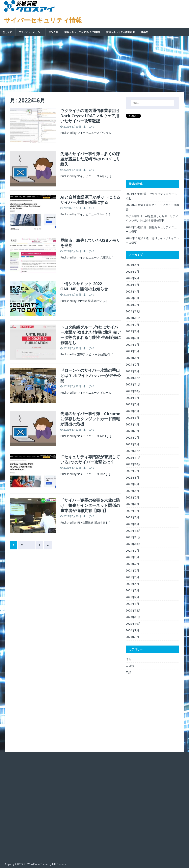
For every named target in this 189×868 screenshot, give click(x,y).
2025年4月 (132, 291)
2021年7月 (132, 564)
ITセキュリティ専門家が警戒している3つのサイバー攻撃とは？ (90, 459)
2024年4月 (132, 358)
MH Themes (59, 864)
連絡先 (145, 32)
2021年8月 (132, 557)
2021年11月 (133, 537)
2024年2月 (132, 364)
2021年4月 (132, 584)
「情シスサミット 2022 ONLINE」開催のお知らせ (84, 286)
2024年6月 (132, 345)
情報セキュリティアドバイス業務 (82, 32)
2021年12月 (133, 531)
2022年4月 (132, 504)
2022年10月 (133, 464)
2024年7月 (132, 338)
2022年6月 (132, 491)
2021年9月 (132, 551)
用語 (128, 672)
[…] (111, 133)
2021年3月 (132, 590)
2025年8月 (132, 285)
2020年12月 (133, 610)
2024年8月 (132, 331)
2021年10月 (133, 544)
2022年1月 (132, 524)
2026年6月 (132, 265)
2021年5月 (132, 577)
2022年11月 (133, 458)
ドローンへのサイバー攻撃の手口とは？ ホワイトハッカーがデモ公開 (91, 375)
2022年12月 (133, 451)
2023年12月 (133, 378)
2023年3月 (132, 431)
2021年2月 (132, 597)
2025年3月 (132, 298)
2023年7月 (132, 404)
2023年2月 (132, 437)
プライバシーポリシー (31, 32)
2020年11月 (133, 617)
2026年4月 (132, 278)
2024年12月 (133, 311)
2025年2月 (132, 305)
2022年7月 (132, 484)
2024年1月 (132, 371)
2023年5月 (132, 418)
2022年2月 (132, 517)
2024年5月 (132, 351)
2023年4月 (132, 424)
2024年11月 (133, 318)
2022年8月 (132, 477)
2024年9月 (132, 325)
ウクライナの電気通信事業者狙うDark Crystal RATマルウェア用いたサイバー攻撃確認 (90, 116)
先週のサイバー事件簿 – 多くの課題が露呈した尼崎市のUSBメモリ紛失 (90, 159)
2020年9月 (132, 630)
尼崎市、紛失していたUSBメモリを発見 (90, 243)
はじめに (8, 32)
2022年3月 (132, 511)
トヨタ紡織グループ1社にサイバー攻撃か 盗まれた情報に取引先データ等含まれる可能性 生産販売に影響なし (91, 335)
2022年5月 (132, 497)
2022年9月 (132, 471)
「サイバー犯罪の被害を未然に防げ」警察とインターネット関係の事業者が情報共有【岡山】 (90, 505)
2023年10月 (133, 391)
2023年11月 (133, 384)
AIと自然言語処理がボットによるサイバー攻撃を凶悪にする (90, 200)
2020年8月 (132, 637)
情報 (128, 659)
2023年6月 (132, 411)
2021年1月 (132, 604)
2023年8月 (132, 398)
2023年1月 (132, 444)
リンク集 (53, 32)
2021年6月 (132, 570)
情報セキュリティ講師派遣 (121, 32)
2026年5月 (132, 272)
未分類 (130, 666)
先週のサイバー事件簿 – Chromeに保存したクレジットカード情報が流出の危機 (90, 419)
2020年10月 (133, 624)
